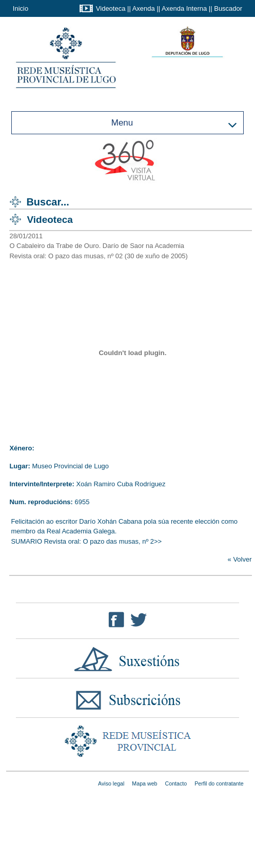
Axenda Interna (184, 8)
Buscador (228, 8)
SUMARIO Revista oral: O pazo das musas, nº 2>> (86, 541)
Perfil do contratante (219, 783)
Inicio (21, 8)
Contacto (176, 783)
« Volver (240, 559)
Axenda (144, 8)
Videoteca (111, 8)
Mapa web (144, 783)
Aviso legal (111, 783)
